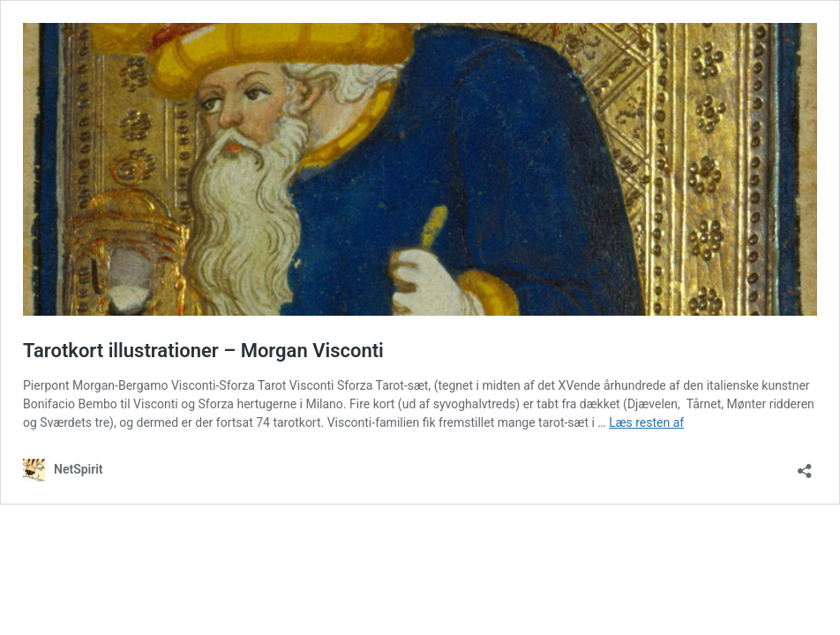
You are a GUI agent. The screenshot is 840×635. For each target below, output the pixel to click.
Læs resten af (646, 422)
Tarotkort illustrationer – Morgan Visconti (203, 351)
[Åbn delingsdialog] (805, 465)
